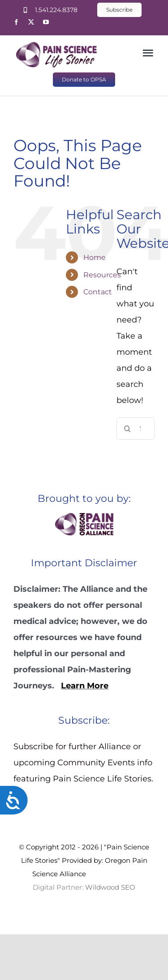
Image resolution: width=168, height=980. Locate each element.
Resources (102, 275)
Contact (98, 292)
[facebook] (16, 22)
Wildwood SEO (111, 874)
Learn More (85, 686)
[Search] (128, 428)
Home (95, 257)
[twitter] (31, 22)
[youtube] (46, 22)
